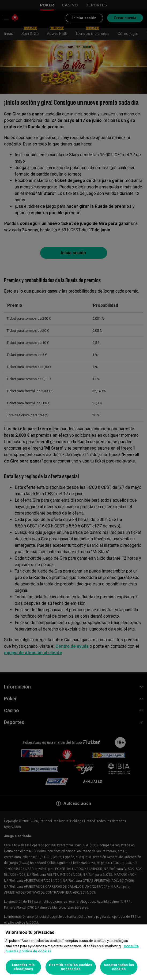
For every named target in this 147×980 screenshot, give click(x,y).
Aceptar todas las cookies (119, 967)
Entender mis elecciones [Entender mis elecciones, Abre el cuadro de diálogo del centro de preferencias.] (23, 967)
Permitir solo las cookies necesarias (71, 967)
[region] (73, 952)
